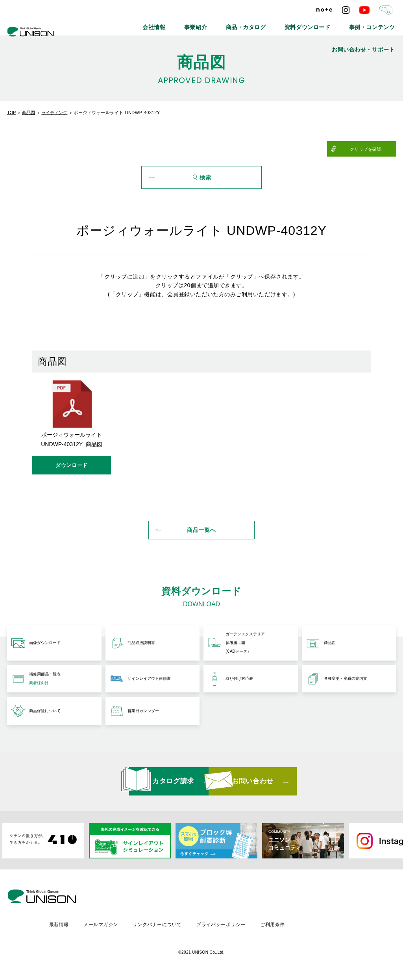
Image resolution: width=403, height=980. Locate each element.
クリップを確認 (377, 149)
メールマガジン (167, 924)
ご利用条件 (342, 924)
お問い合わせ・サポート (371, 24)
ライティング (54, 113)
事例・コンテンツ (312, 24)
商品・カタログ (209, 24)
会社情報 (133, 24)
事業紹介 (168, 24)
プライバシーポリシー (289, 924)
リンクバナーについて (225, 924)
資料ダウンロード (259, 24)
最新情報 (124, 924)
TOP (11, 113)
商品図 (29, 113)
